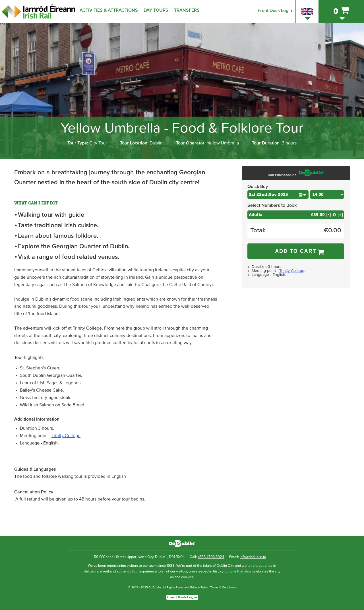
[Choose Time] (327, 195)
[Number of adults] (334, 215)
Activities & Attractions (109, 10)
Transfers (187, 10)
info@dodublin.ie (253, 557)
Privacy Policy (199, 587)
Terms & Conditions (223, 587)
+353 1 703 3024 (211, 557)
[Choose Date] (278, 195)
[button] (302, 194)
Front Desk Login (275, 11)
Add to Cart (296, 251)
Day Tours (156, 10)
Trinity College (66, 436)
